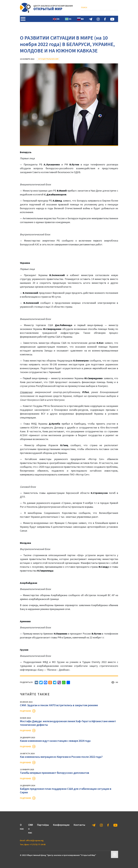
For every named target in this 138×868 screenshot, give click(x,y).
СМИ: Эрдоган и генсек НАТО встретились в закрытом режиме (59, 705)
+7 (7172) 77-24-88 (37, 844)
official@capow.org (35, 840)
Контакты (79, 825)
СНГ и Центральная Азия (48, 59)
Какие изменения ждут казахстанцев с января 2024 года (55, 741)
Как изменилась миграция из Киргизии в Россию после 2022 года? (61, 757)
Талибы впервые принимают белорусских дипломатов (54, 773)
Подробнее (25, 711)
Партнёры (43, 825)
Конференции (61, 825)
